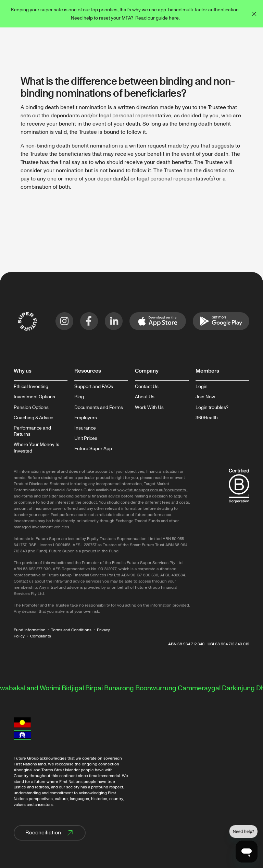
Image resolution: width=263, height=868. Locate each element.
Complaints (41, 636)
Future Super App (93, 449)
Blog (79, 397)
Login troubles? (212, 408)
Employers (86, 418)
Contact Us (147, 387)
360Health (207, 418)
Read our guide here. (158, 18)
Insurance (85, 428)
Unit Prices (86, 438)
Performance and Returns (32, 431)
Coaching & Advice (34, 418)
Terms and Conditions (71, 630)
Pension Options (31, 408)
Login (202, 387)
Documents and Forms (99, 408)
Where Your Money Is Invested (36, 448)
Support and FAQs (94, 387)
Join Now (205, 397)
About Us (145, 397)
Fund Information (30, 630)
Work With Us (149, 408)
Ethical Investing (31, 387)
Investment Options (34, 397)
